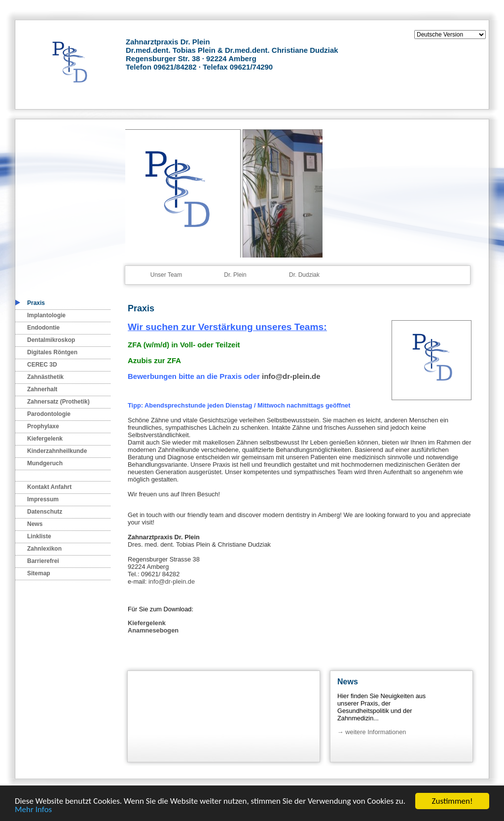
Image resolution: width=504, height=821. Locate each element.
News (35, 524)
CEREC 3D (42, 365)
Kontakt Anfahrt (49, 487)
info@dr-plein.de (291, 376)
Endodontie (43, 328)
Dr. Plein (235, 275)
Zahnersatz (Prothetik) (58, 402)
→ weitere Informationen (372, 732)
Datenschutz (45, 512)
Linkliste (39, 536)
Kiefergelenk (45, 439)
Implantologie (46, 315)
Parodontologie (49, 414)
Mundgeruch (45, 463)
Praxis (36, 303)
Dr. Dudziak (304, 275)
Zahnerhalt (42, 389)
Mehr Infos (33, 810)
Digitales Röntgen (52, 352)
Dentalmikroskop (51, 340)
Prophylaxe (43, 426)
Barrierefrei (43, 561)
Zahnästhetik (45, 377)
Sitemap (39, 573)
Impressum (43, 499)
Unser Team (166, 275)
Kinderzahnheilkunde (57, 451)
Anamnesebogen (153, 630)
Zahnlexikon (44, 549)
